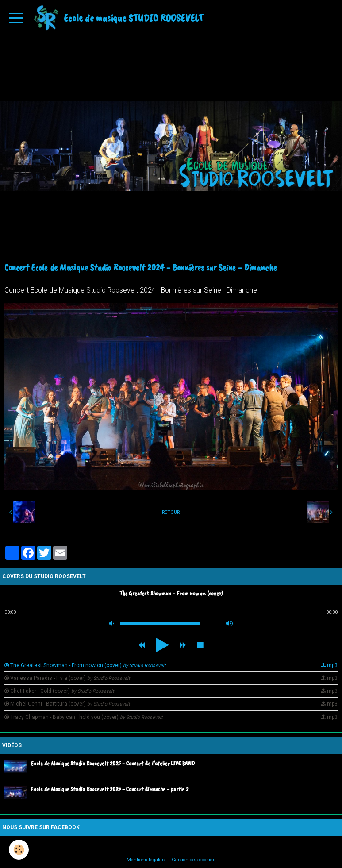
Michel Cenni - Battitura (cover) (70, 704)
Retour (171, 512)
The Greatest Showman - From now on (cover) (88, 665)
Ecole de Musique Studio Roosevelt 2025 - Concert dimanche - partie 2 (110, 789)
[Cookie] (19, 850)
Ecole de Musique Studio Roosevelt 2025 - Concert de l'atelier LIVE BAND (113, 763)
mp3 (332, 665)
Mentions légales (146, 860)
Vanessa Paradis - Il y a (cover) (70, 678)
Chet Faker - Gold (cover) (62, 691)
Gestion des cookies (194, 860)
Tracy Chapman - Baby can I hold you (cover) (86, 717)
